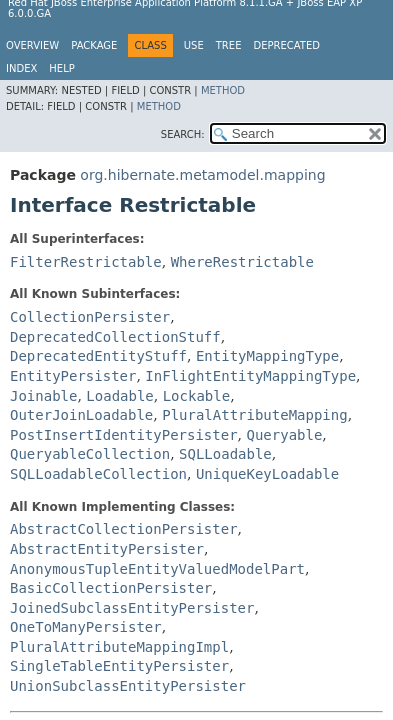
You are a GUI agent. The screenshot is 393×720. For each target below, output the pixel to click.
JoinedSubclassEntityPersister (132, 608)
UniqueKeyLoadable (267, 474)
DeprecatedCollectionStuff (115, 337)
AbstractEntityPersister (107, 549)
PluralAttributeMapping (254, 415)
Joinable (43, 396)
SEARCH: (183, 134)
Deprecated (286, 45)
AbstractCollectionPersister (124, 529)
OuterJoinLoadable (81, 415)
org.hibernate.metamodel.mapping (202, 175)
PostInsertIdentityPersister (124, 435)
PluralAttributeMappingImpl (119, 647)
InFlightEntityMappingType (250, 376)
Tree (229, 45)
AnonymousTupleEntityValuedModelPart (157, 569)
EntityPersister (73, 376)
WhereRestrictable (242, 262)
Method (223, 90)
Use (194, 45)
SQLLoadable (225, 454)
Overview (32, 45)
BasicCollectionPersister (111, 588)
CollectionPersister (90, 317)
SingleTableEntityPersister (119, 666)
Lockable (196, 396)
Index (21, 68)
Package (94, 45)
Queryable (284, 435)
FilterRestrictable (86, 262)
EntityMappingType (267, 356)
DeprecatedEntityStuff (98, 356)
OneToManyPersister (86, 627)
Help (61, 68)
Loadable (119, 396)
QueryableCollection (90, 454)
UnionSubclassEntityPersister (128, 686)
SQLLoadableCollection (98, 474)
